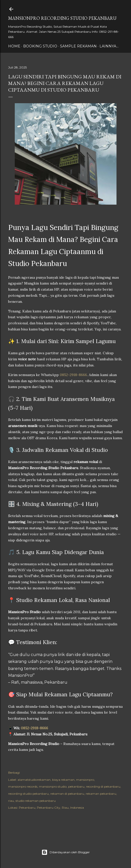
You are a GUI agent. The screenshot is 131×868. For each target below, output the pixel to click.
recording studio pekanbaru (28, 794)
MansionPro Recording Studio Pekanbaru (62, 18)
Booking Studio (40, 46)
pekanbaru (76, 786)
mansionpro (85, 780)
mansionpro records (23, 786)
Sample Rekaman (78, 46)
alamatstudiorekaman (34, 780)
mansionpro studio (53, 786)
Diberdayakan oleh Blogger (66, 852)
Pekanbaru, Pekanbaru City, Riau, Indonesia (51, 808)
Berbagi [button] (14, 773)
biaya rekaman (63, 780)
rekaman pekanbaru (101, 794)
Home (14, 46)
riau (11, 801)
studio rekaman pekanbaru (36, 801)
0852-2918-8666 (73, 375)
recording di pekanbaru (103, 786)
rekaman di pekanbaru (67, 794)
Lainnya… (109, 46)
